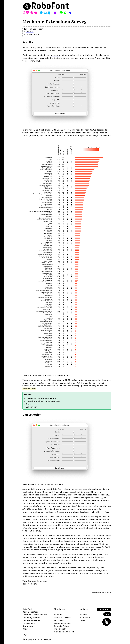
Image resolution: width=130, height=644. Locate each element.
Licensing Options (31, 617)
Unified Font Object (64, 632)
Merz (28, 404)
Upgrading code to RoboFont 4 (41, 398)
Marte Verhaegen (63, 623)
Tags (25, 634)
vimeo (82, 620)
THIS (39, 535)
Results (30, 31)
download (104, 609)
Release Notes (30, 623)
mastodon (85, 617)
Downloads (28, 626)
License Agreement (32, 620)
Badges (26, 629)
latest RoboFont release (58, 489)
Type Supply (60, 629)
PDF (61, 375)
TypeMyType (46, 639)
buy (107, 614)
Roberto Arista (62, 626)
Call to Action (33, 34)
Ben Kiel (58, 615)
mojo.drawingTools (33, 506)
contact (84, 609)
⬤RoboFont (46, 6)
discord (83, 615)
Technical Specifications (35, 615)
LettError (59, 620)
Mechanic (56, 55)
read (79, 535)
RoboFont (27, 609)
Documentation (30, 612)
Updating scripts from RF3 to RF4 (43, 401)
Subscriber (31, 407)
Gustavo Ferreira (63, 617)
